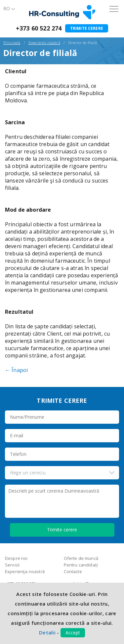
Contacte (73, 571)
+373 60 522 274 (39, 28)
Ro (7, 8)
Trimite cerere (87, 28)
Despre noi (16, 558)
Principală (12, 43)
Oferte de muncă (81, 558)
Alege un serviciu (28, 473)
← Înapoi (16, 370)
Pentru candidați (81, 565)
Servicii (12, 565)
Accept (73, 633)
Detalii (47, 632)
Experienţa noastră (44, 43)
